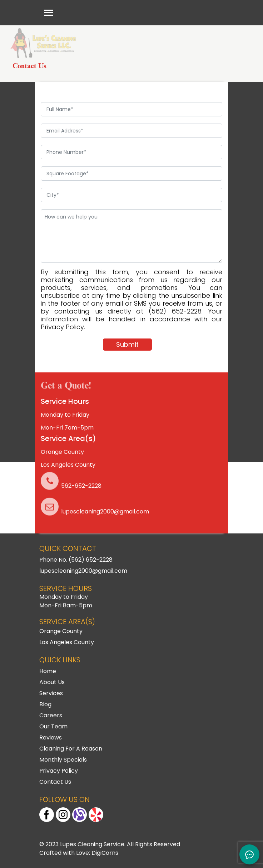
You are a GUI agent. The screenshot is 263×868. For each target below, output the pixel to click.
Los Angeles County (68, 465)
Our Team (53, 726)
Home (48, 671)
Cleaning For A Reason (71, 749)
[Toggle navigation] (48, 13)
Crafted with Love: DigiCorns (79, 853)
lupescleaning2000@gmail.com (105, 511)
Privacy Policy (59, 771)
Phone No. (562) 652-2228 (76, 560)
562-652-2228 (81, 486)
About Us (52, 682)
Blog (45, 704)
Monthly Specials (63, 760)
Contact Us (55, 782)
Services (51, 693)
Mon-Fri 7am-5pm (67, 428)
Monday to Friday (65, 415)
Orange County (62, 452)
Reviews (51, 737)
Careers (51, 715)
